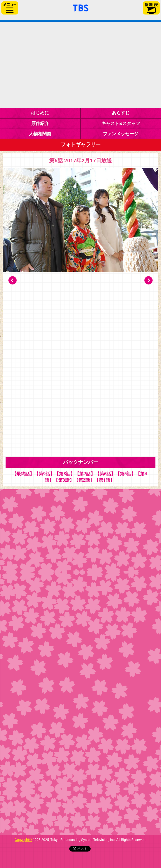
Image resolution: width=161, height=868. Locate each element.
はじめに (40, 113)
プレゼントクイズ (63, 605)
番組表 (151, 8)
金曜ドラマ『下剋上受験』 (81, 65)
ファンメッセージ (121, 134)
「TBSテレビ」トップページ (81, 7)
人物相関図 (40, 134)
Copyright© (23, 840)
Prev (13, 280)
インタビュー (63, 503)
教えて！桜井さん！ (63, 639)
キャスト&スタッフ (121, 123)
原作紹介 (40, 123)
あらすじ (121, 113)
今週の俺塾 (63, 537)
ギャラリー (63, 571)
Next (148, 280)
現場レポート (63, 673)
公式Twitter (63, 776)
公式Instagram (63, 810)
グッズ (63, 742)
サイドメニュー (10, 8)
